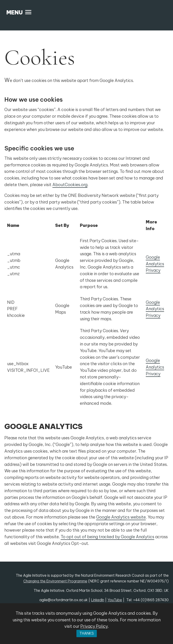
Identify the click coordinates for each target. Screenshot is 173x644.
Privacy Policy (94, 626)
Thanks (87, 633)
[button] (19, 12)
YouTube (115, 600)
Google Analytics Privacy (155, 264)
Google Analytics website (121, 517)
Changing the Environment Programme (55, 581)
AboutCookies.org (70, 185)
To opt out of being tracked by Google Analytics (107, 537)
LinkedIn (98, 600)
